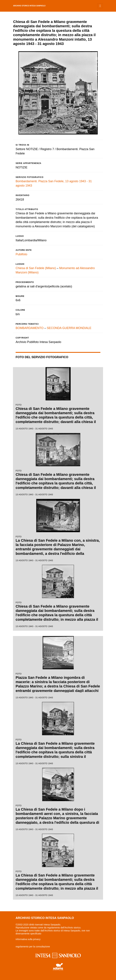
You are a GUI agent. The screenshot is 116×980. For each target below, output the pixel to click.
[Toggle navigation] (100, 6)
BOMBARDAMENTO (30, 328)
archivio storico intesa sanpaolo (29, 6)
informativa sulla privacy (28, 939)
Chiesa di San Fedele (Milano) (36, 268)
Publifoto (21, 254)
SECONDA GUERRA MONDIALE (69, 328)
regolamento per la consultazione (33, 947)
